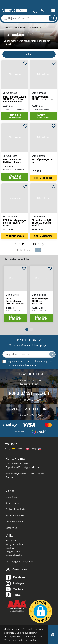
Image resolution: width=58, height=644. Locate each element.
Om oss (10, 491)
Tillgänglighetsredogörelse (19, 562)
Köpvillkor (11, 541)
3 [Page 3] (27, 244)
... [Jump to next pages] (30, 244)
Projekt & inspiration (16, 509)
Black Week (12, 528)
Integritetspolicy (14, 544)
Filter (29, 54)
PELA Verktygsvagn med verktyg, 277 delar (14, 223)
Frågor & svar (13, 552)
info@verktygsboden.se (26, 467)
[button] (41, 611)
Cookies (10, 548)
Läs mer (31, 365)
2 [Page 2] (23, 244)
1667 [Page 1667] (36, 244)
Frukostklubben (14, 522)
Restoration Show (15, 515)
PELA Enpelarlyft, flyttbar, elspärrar (13, 161)
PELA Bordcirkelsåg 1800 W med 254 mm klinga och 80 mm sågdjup (14, 99)
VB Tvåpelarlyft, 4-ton (42, 161)
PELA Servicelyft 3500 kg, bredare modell (42, 223)
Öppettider (11, 497)
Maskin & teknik (18, 28)
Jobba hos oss (13, 503)
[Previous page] (15, 244)
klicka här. (32, 640)
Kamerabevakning (15, 555)
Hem (6, 28)
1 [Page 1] (20, 244)
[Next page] (43, 244)
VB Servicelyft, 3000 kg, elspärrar (42, 98)
